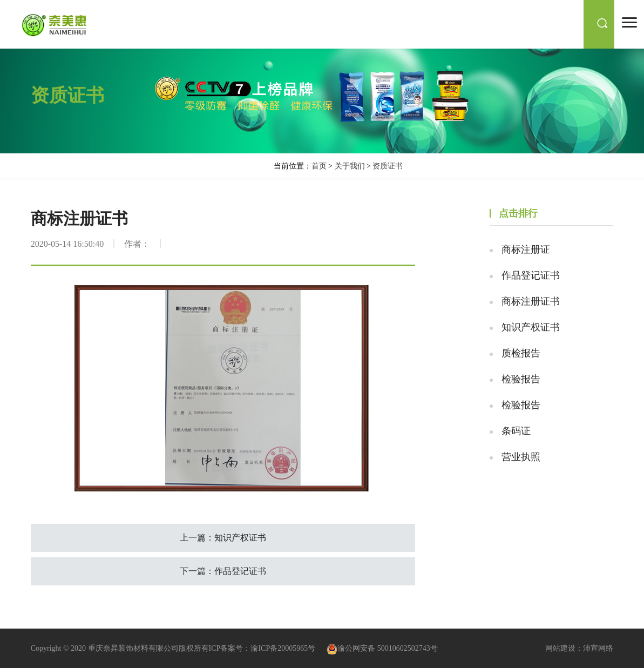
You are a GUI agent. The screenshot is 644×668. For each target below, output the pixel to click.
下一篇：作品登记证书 (223, 571)
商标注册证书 (531, 301)
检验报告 (521, 379)
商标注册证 (526, 249)
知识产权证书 (531, 327)
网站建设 (560, 648)
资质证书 (388, 166)
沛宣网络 (598, 648)
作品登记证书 (531, 275)
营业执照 (521, 457)
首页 (319, 166)
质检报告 (521, 353)
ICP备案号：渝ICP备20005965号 (262, 648)
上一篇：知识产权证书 (223, 538)
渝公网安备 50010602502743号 (382, 648)
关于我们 (350, 166)
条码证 (516, 431)
